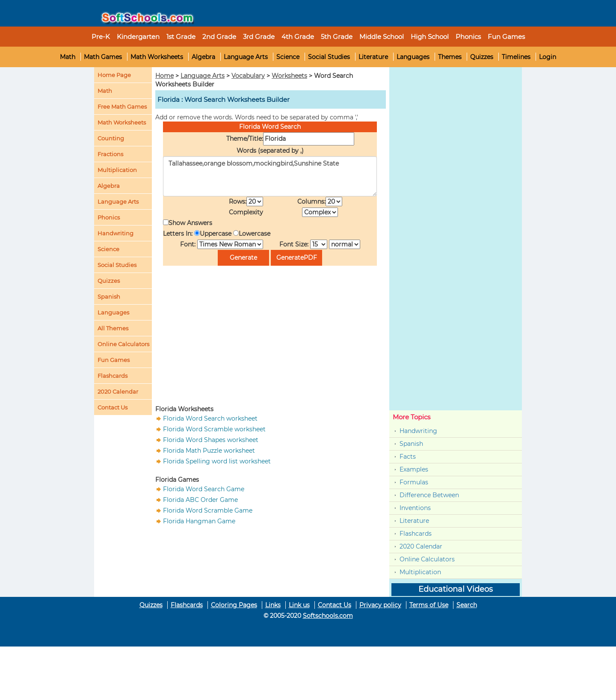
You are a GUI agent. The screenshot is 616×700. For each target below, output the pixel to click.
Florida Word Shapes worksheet (211, 440)
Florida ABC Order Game (200, 500)
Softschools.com (328, 616)
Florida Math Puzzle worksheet (209, 451)
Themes (450, 57)
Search (467, 605)
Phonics (109, 217)
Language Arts (246, 57)
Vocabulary (248, 76)
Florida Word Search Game (204, 489)
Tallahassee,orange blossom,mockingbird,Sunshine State (270, 176)
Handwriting (115, 233)
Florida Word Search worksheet (210, 418)
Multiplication (117, 170)
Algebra (203, 57)
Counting (111, 138)
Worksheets (289, 76)
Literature (373, 57)
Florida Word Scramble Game (208, 510)
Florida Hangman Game (199, 521)
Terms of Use (429, 605)
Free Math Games (122, 107)
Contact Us (335, 605)
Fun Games (506, 37)
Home (164, 76)
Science (288, 57)
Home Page (114, 75)
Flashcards (416, 534)
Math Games (103, 57)
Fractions (110, 154)
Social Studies (329, 57)
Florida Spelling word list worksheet (217, 461)
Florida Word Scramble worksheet (214, 429)
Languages (413, 57)
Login (548, 57)
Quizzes (482, 57)
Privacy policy (380, 605)
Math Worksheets (157, 57)
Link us (299, 605)
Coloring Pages (234, 605)
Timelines (516, 57)
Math (68, 57)
